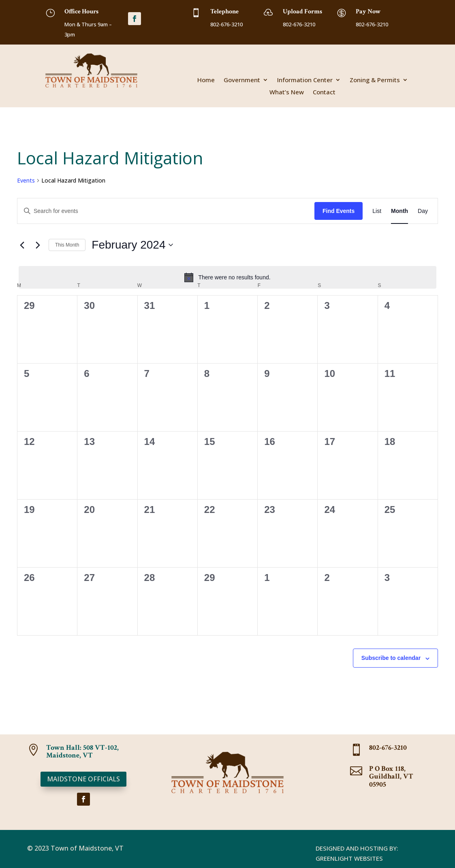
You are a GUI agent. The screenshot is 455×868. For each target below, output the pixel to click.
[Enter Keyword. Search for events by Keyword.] (166, 211)
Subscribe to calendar (391, 658)
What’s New (287, 93)
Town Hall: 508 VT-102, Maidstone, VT (82, 752)
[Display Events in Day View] (423, 211)
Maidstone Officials (83, 779)
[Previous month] (22, 245)
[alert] (228, 277)
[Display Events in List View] (377, 211)
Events (26, 180)
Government (242, 80)
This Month (67, 245)
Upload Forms (302, 12)
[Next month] (38, 245)
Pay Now (368, 12)
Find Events (339, 211)
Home (206, 80)
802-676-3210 (388, 748)
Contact (324, 93)
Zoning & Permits (375, 80)
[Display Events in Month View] (399, 211)
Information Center (305, 80)
